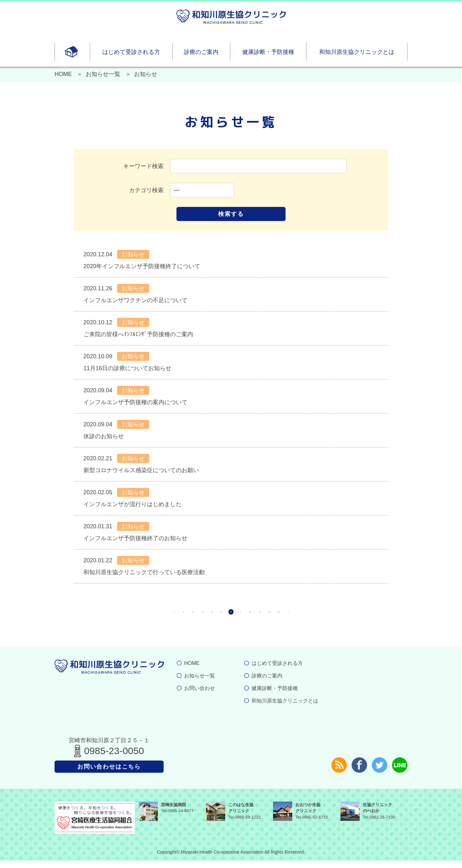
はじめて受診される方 (131, 52)
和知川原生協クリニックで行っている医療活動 (144, 572)
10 (321, 616)
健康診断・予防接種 (268, 52)
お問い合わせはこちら (109, 774)
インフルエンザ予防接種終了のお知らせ (135, 538)
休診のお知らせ (104, 436)
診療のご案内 (201, 52)
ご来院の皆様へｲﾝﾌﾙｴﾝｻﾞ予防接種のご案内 (138, 334)
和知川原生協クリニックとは (357, 52)
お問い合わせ (200, 696)
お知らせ (133, 254)
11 (343, 616)
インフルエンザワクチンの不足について (135, 300)
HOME (63, 74)
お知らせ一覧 (103, 74)
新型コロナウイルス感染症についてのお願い (141, 470)
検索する (231, 214)
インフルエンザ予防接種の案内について (135, 402)
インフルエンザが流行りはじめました (133, 504)
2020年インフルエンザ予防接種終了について (142, 266)
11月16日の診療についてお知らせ (127, 368)
